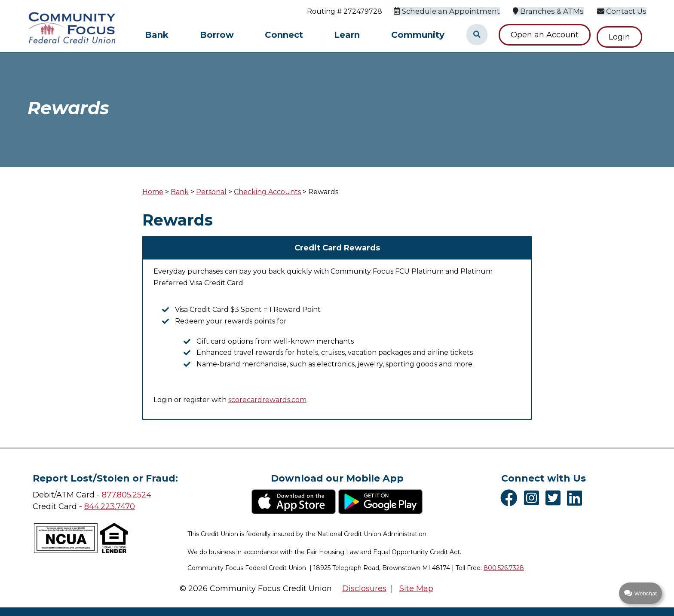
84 (89, 506)
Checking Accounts (267, 192)
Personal (211, 192)
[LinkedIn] (577, 498)
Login (624, 35)
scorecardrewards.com (267, 400)
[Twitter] (555, 498)
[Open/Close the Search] (477, 35)
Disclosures (364, 589)
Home (153, 192)
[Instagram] (534, 498)
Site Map (416, 589)
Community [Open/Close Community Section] (418, 35)
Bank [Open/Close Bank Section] (157, 35)
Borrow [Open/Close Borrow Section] (217, 35)
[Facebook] (511, 498)
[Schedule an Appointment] (455, 11)
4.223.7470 (115, 506)
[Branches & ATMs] (553, 11)
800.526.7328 (504, 568)
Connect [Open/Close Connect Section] (284, 35)
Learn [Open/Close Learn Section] (347, 35)
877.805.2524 (127, 495)
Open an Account (545, 35)
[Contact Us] (623, 11)
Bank (180, 192)
